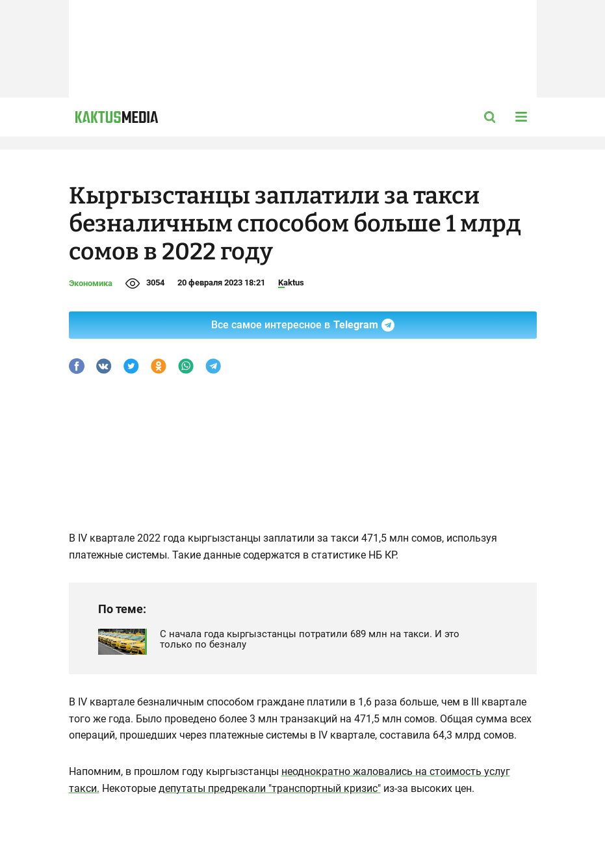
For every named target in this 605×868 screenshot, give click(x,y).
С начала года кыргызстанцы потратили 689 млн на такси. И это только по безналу (310, 639)
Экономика (91, 283)
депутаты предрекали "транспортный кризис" (270, 788)
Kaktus (291, 283)
